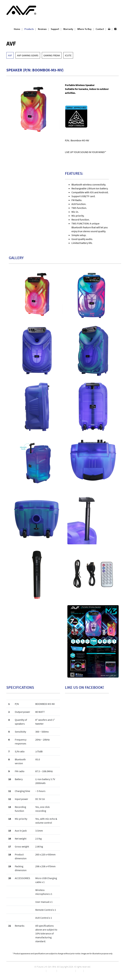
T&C (86, 971)
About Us (41, 971)
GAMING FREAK (52, 55)
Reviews (42, 29)
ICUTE (68, 55)
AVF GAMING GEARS (28, 55)
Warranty (68, 29)
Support (55, 29)
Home (17, 29)
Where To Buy (84, 29)
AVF (10, 55)
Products (29, 29)
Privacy (80, 971)
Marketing (51, 971)
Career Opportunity (66, 971)
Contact (100, 29)
